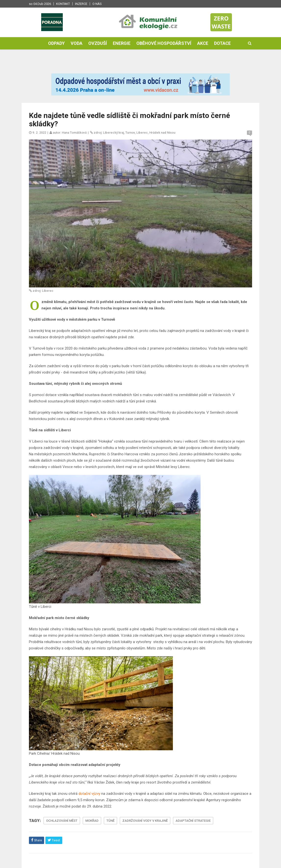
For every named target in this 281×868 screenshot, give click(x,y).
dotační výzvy (89, 794)
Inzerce (81, 4)
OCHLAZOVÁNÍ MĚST (62, 821)
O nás (97, 4)
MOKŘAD (92, 821)
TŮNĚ (110, 821)
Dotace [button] (222, 43)
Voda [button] (77, 43)
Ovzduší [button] (98, 43)
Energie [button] (122, 43)
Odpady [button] (56, 43)
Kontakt (63, 4)
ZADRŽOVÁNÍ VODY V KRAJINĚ (145, 821)
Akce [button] (203, 43)
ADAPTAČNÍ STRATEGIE (193, 821)
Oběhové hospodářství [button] (164, 43)
